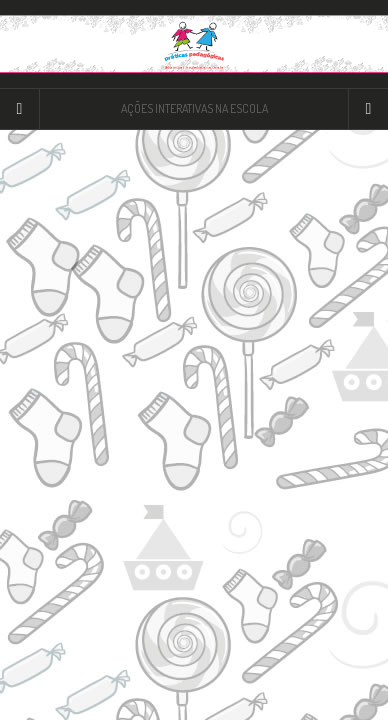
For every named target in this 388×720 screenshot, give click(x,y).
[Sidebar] (20, 109)
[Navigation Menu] (368, 109)
